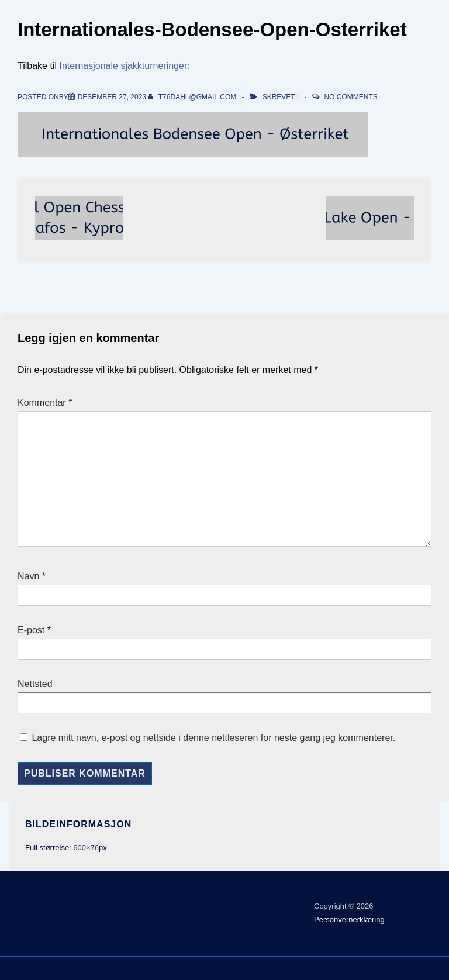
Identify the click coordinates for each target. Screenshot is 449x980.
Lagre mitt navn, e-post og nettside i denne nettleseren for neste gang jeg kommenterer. (213, 738)
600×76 (86, 848)
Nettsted (35, 684)
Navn (28, 576)
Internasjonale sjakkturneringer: (124, 66)
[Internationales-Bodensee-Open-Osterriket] (112, 97)
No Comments (350, 97)
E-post (31, 630)
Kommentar (45, 403)
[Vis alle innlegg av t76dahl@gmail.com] (193, 97)
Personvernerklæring (349, 919)
